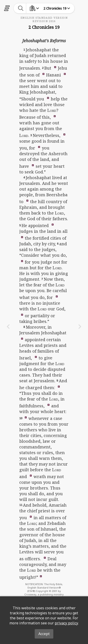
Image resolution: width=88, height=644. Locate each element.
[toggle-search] (21, 8)
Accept (44, 634)
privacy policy (66, 623)
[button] (55, 67)
